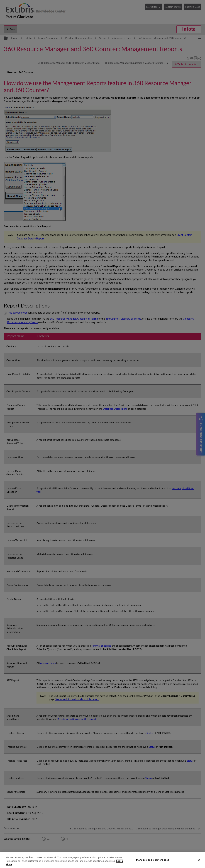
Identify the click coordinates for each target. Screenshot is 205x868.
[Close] (199, 860)
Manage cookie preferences (153, 860)
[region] (103, 860)
